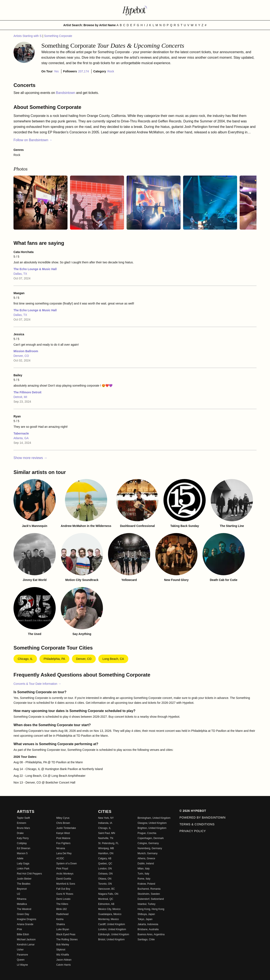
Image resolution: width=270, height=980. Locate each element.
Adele (20, 858)
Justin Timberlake (66, 828)
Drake (20, 833)
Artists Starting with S (28, 36)
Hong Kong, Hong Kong (151, 909)
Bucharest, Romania (149, 889)
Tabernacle (21, 433)
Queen (21, 960)
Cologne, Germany (148, 843)
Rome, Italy (144, 879)
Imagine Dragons (26, 919)
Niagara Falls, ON (108, 894)
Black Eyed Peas (66, 934)
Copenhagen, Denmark (151, 838)
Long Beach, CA (113, 659)
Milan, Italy (144, 869)
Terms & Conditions (197, 824)
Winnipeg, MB (106, 848)
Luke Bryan (63, 929)
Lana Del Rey (64, 853)
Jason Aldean (64, 960)
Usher (20, 950)
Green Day (23, 914)
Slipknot (61, 950)
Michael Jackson (26, 939)
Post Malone (63, 838)
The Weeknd (24, 909)
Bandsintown (66, 93)
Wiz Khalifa (63, 955)
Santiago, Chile (146, 939)
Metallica (22, 904)
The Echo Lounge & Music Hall (35, 269)
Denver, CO (21, 356)
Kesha (60, 919)
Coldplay (22, 843)
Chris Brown (63, 823)
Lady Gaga (23, 864)
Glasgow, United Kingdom (152, 823)
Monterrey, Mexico (108, 919)
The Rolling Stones (67, 939)
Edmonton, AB (106, 904)
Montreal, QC (106, 899)
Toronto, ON (105, 884)
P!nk (19, 929)
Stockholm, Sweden (149, 894)
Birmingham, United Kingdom (154, 818)
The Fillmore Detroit (27, 392)
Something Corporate (58, 36)
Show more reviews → (30, 458)
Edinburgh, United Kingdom (114, 934)
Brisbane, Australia (148, 929)
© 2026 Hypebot (193, 811)
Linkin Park (23, 869)
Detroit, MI (20, 397)
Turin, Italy (143, 874)
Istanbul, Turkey (146, 904)
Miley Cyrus (63, 818)
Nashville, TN (106, 838)
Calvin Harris (64, 965)
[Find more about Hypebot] (135, 10)
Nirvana (61, 848)
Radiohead (62, 914)
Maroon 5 (22, 853)
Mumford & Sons (66, 884)
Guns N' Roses (65, 894)
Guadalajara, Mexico (110, 914)
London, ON (105, 869)
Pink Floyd (62, 869)
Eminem (22, 823)
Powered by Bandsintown (203, 818)
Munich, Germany (148, 853)
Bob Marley (63, 945)
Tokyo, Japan (145, 919)
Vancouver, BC (106, 889)
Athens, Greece (146, 858)
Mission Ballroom (26, 351)
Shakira (61, 924)
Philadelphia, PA (54, 659)
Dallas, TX (20, 274)
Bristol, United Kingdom (111, 939)
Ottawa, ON (105, 879)
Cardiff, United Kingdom (111, 924)
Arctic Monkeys (65, 874)
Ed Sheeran (24, 848)
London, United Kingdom (112, 929)
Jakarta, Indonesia (148, 924)
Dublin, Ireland (146, 864)
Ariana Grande (25, 924)
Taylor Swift (23, 818)
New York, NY (106, 818)
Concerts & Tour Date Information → (37, 684)
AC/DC (60, 858)
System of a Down (67, 864)
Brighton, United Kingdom (152, 828)
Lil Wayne (22, 965)
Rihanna (22, 899)
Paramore (22, 955)
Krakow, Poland (146, 884)
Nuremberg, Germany (150, 848)
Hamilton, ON (106, 853)
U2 (18, 894)
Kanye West (63, 833)
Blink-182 (62, 909)
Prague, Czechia (147, 833)
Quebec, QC (105, 864)
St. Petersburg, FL (108, 843)
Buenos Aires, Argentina (151, 934)
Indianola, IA (105, 823)
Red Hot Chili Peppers (29, 874)
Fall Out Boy (63, 889)
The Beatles (24, 884)
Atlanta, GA (21, 438)
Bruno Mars (23, 828)
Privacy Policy (193, 831)
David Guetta (64, 879)
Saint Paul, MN (107, 833)
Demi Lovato (63, 899)
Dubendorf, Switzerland (151, 899)
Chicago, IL (25, 659)
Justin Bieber (24, 879)
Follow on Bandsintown (33, 140)
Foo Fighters (63, 843)
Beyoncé (22, 889)
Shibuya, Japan (146, 914)
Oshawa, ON (105, 874)
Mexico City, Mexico (109, 909)
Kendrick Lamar (26, 945)
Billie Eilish (23, 934)
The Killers (62, 904)
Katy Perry (23, 838)
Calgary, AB (105, 858)
